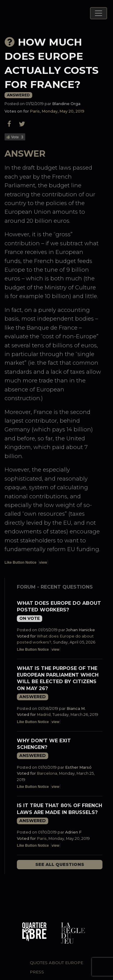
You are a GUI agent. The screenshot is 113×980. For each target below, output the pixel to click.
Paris (42, 838)
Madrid (44, 715)
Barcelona (47, 773)
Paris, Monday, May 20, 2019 (57, 111)
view (43, 562)
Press (37, 972)
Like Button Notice (20, 562)
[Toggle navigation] (99, 13)
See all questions (60, 864)
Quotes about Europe (56, 963)
